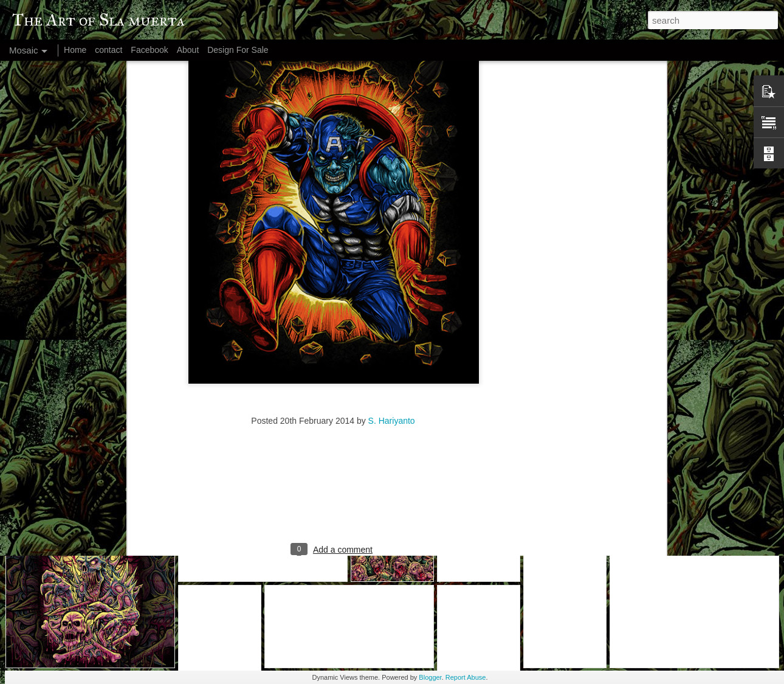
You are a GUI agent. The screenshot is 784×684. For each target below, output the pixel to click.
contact (108, 50)
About (188, 50)
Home (75, 50)
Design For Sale (238, 50)
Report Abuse (466, 677)
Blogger (430, 677)
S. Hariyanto (392, 308)
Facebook (149, 50)
